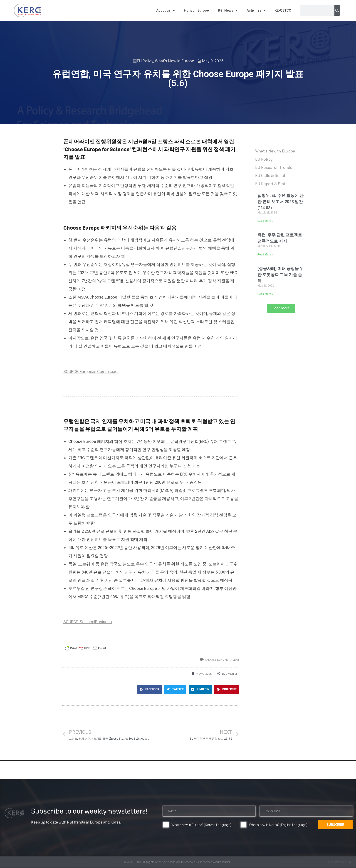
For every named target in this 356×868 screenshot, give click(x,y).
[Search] (337, 10)
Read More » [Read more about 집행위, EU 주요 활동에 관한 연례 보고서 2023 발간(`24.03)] (265, 221)
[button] (150, 689)
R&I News (228, 11)
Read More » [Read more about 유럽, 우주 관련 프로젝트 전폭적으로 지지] (265, 255)
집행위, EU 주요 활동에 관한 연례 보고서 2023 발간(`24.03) (281, 202)
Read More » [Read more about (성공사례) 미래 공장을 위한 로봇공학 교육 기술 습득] (265, 294)
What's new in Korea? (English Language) (278, 825)
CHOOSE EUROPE (216, 660)
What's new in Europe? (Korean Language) (201, 825)
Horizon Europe (196, 10)
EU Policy (145, 61)
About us (166, 11)
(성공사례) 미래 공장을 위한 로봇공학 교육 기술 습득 (281, 275)
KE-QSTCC (283, 10)
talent (234, 660)
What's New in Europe (174, 61)
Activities (256, 11)
